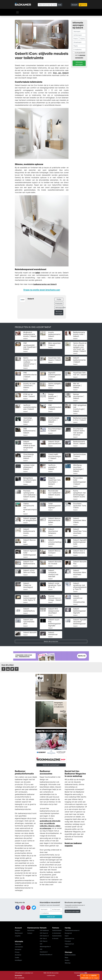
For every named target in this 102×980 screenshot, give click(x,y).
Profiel (59, 299)
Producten (59, 303)
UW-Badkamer (44, 930)
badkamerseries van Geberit (45, 284)
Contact (30, 933)
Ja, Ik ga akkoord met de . (80, 55)
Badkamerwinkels (70, 955)
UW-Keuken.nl (44, 936)
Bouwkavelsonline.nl (46, 955)
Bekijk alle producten (51, 641)
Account (74, 5)
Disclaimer (18, 949)
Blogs (66, 958)
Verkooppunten (59, 307)
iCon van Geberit (61, 73)
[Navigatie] (17, 12)
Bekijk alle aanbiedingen (51, 765)
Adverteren (31, 930)
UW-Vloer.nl (44, 941)
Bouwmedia (18, 975)
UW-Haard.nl (44, 933)
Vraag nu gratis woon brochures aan (42, 290)
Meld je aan (51, 917)
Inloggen (17, 930)
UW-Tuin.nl (43, 938)
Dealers (67, 960)
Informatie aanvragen (79, 63)
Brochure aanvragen (59, 313)
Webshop (68, 963)
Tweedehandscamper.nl (72, 930)
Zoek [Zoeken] (60, 5)
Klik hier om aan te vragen (90, 977)
